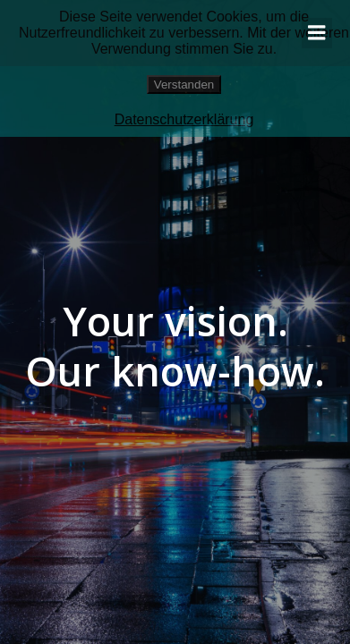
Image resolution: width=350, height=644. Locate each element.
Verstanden (184, 85)
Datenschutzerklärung (184, 119)
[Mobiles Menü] (317, 33)
